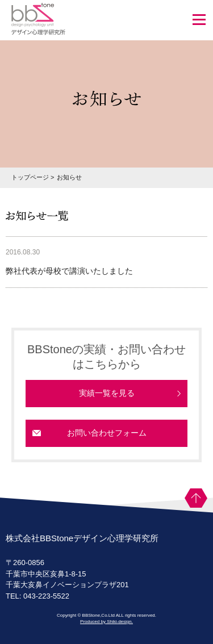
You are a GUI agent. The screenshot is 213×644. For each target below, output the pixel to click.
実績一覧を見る (107, 393)
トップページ (30, 177)
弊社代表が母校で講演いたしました (69, 271)
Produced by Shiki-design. (106, 622)
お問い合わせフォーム (107, 433)
